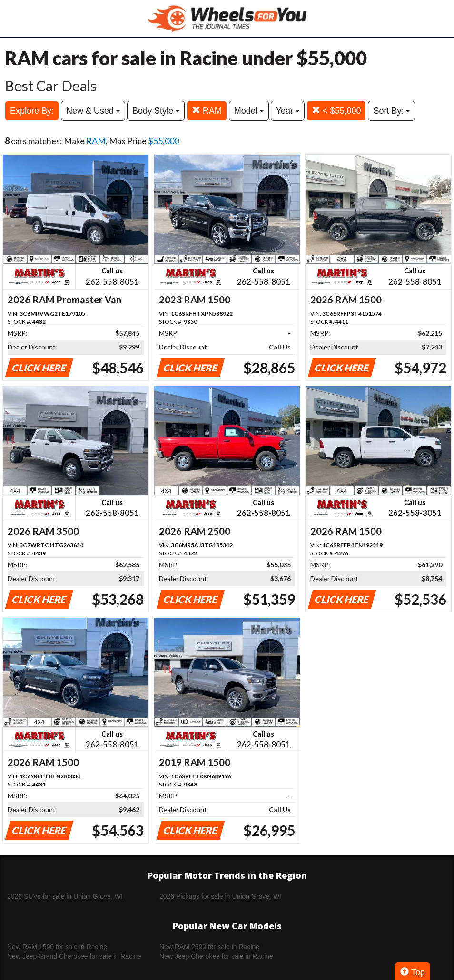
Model (249, 111)
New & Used (93, 111)
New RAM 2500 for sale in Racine (209, 947)
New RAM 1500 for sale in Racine (57, 947)
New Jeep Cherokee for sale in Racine (216, 956)
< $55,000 (336, 111)
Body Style (156, 111)
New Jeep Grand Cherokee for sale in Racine (74, 956)
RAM (207, 111)
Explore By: (32, 111)
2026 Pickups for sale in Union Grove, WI (220, 896)
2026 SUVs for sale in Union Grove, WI (65, 896)
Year (288, 111)
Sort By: (391, 111)
